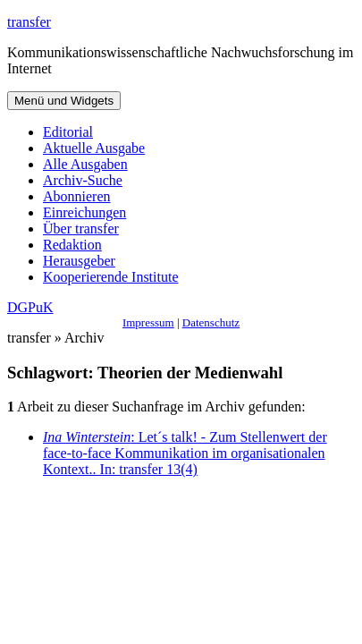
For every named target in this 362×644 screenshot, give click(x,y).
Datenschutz (211, 322)
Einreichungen (84, 212)
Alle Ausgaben (85, 164)
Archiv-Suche (83, 180)
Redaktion (72, 245)
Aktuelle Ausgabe (94, 148)
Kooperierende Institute (111, 277)
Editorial (68, 132)
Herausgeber (79, 261)
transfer (29, 22)
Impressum (148, 322)
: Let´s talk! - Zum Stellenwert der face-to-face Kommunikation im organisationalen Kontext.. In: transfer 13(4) (185, 453)
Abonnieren (77, 196)
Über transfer (81, 229)
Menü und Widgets (64, 101)
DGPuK (30, 307)
